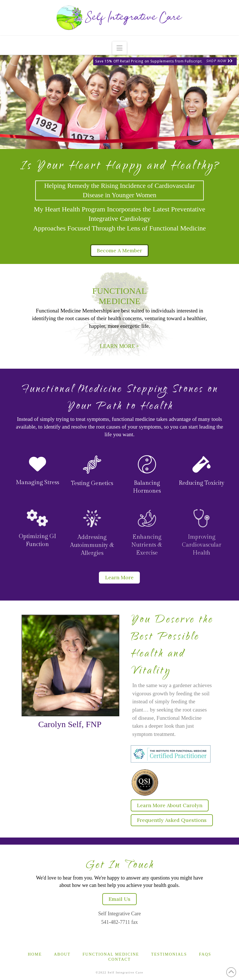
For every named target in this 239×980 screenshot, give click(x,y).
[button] (119, 48)
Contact (119, 959)
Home (35, 954)
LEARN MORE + (119, 346)
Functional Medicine (111, 954)
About (62, 954)
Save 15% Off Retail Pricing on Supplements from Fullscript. (149, 61)
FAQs (205, 954)
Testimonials (169, 954)
